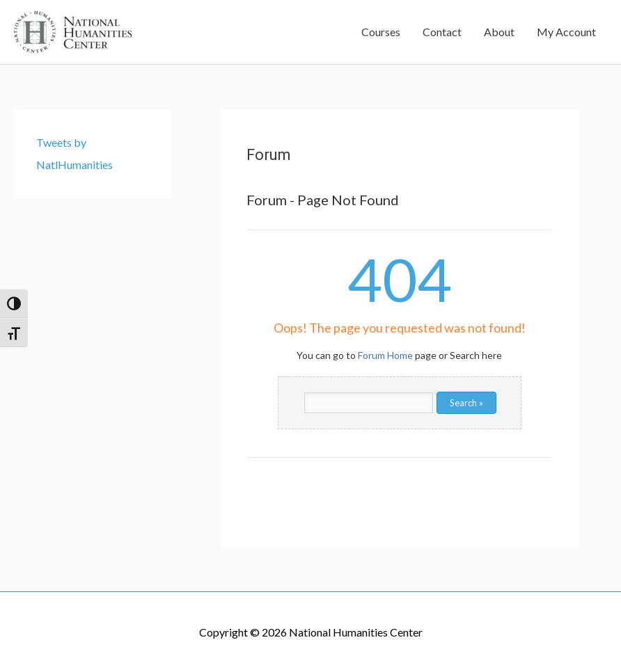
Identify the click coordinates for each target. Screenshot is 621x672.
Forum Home (385, 355)
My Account (566, 32)
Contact (442, 32)
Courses (381, 32)
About (499, 32)
